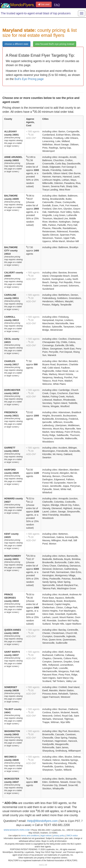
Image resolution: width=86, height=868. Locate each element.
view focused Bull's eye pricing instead (55, 44)
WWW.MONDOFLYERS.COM (17, 830)
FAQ (57, 5)
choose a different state (16, 44)
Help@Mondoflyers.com (42, 821)
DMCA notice (72, 836)
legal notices (46, 836)
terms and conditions (30, 836)
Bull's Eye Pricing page (29, 79)
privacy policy (59, 836)
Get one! (44, 4)
